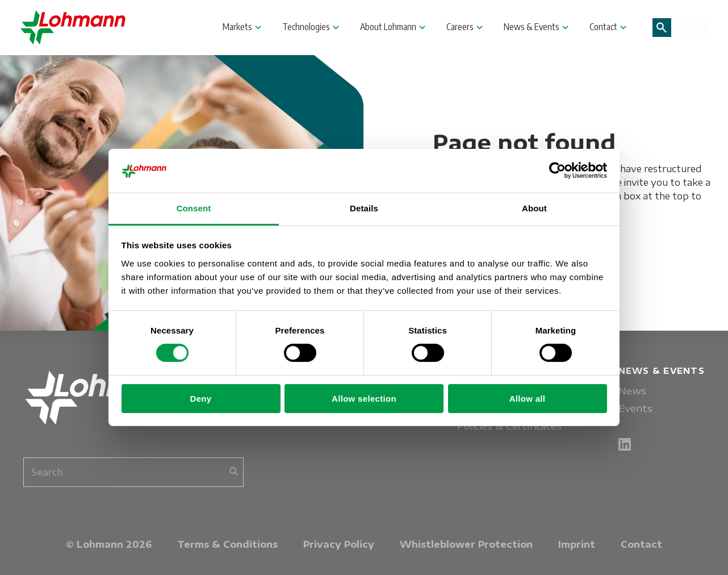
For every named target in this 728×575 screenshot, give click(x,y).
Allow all (528, 399)
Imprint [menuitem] (577, 544)
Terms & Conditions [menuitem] (227, 544)
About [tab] (534, 208)
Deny (201, 399)
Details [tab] (364, 208)
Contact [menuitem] (641, 544)
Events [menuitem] (635, 408)
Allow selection (364, 399)
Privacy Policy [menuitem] (339, 544)
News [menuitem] (632, 391)
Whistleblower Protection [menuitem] (466, 544)
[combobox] (133, 472)
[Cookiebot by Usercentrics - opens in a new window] (557, 170)
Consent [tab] (194, 208)
